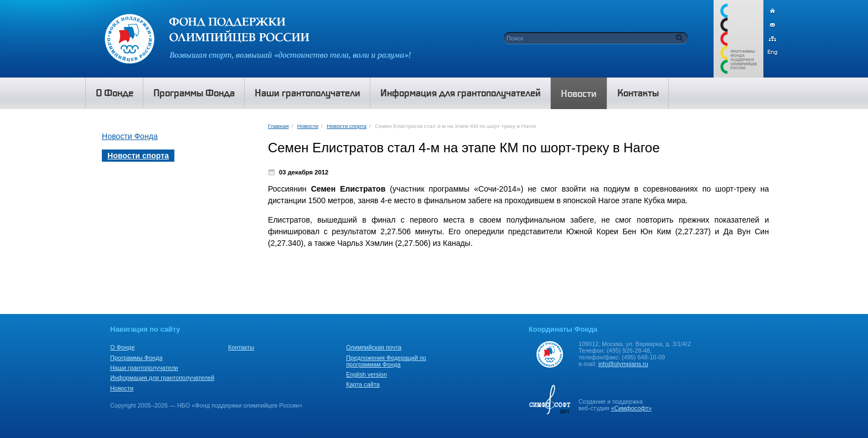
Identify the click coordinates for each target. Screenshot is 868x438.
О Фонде (122, 347)
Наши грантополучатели (144, 368)
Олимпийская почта (374, 347)
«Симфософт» (631, 408)
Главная (278, 126)
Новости (308, 126)
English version (366, 374)
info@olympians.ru (623, 364)
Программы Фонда (136, 358)
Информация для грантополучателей (162, 378)
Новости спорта (347, 126)
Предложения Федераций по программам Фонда (386, 361)
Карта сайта (363, 384)
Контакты (241, 347)
